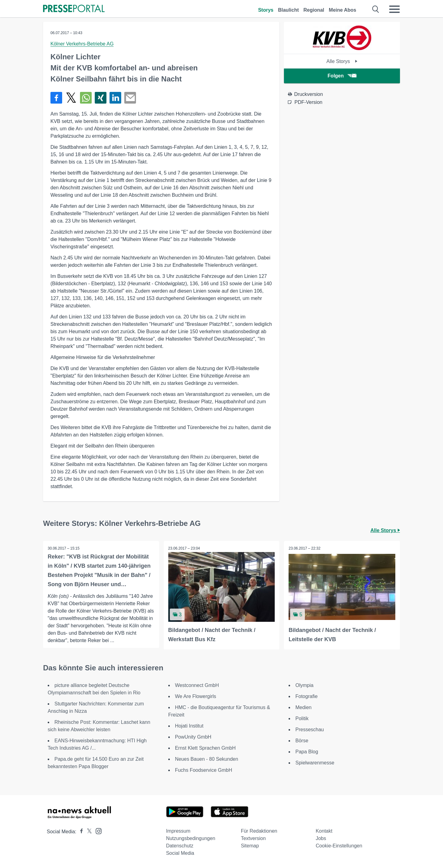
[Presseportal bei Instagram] (97, 831)
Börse (302, 741)
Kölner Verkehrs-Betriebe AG (82, 44)
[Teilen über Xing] (101, 98)
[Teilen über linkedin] (115, 98)
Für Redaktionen (259, 831)
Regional (314, 10)
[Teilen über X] (71, 98)
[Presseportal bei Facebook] (80, 832)
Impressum (178, 831)
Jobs (321, 838)
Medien (303, 707)
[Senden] (130, 98)
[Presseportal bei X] (88, 832)
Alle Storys (342, 61)
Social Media (180, 853)
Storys (266, 10)
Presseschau (310, 730)
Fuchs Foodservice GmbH (204, 770)
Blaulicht (289, 10)
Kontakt (324, 831)
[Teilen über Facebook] (56, 98)
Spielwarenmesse (315, 763)
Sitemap (250, 846)
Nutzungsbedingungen (191, 838)
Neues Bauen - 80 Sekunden (207, 759)
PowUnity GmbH (193, 737)
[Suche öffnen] (376, 9)
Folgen (342, 76)
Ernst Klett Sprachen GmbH (205, 748)
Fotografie (306, 696)
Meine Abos (343, 10)
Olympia (304, 685)
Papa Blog (307, 752)
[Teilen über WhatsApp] (86, 98)
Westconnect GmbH (197, 685)
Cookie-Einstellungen (339, 846)
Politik (302, 718)
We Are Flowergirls (196, 696)
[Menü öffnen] (394, 9)
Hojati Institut (189, 726)
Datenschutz (180, 846)
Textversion (253, 838)
